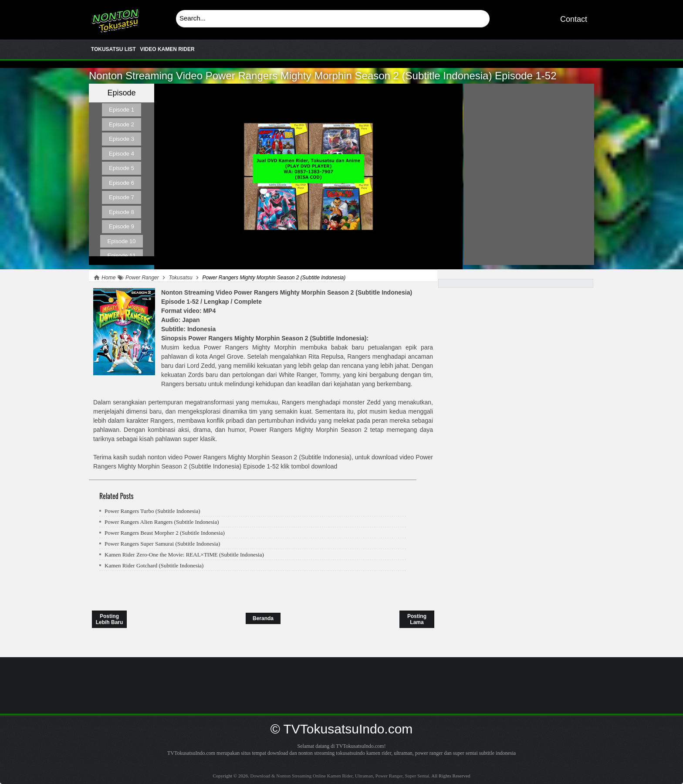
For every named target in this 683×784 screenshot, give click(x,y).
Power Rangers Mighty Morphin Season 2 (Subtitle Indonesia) (323, 76)
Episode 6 (122, 183)
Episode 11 (121, 256)
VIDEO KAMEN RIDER (167, 49)
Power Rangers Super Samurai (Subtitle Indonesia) (162, 544)
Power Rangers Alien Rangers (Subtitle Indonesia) (162, 522)
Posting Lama (417, 619)
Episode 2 (122, 124)
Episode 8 (122, 212)
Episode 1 (122, 110)
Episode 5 (122, 168)
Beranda (263, 618)
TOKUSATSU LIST (113, 49)
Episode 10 (121, 241)
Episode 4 (122, 154)
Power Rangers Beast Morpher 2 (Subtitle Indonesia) (165, 533)
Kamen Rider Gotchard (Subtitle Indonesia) (154, 565)
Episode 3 (122, 139)
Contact (574, 19)
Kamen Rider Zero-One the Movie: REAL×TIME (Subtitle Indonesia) (184, 555)
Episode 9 (122, 226)
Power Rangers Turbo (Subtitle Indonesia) (152, 511)
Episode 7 (122, 197)
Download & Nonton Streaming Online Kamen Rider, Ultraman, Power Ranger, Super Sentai (115, 17)
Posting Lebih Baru (110, 619)
